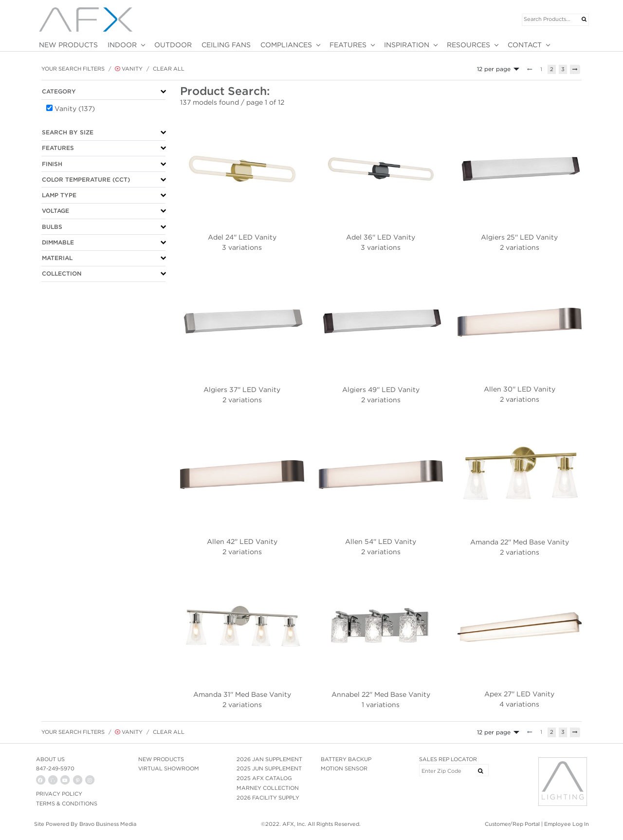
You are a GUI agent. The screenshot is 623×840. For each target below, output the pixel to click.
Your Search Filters (73, 69)
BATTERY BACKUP (346, 759)
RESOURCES (468, 45)
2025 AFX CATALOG (264, 778)
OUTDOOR (173, 45)
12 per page (494, 69)
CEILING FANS (226, 45)
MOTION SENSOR (344, 768)
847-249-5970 (55, 768)
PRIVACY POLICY (59, 794)
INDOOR (122, 45)
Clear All (169, 69)
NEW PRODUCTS (68, 45)
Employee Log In (567, 824)
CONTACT (525, 45)
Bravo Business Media (108, 824)
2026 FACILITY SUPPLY (268, 798)
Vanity (129, 69)
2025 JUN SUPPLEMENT (269, 768)
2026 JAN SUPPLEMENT (269, 759)
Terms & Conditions (67, 803)
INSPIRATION (407, 45)
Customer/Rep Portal (512, 824)
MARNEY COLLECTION (268, 788)
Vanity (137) (75, 109)
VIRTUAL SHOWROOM (169, 768)
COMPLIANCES (286, 45)
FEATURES (348, 45)
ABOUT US (50, 759)
